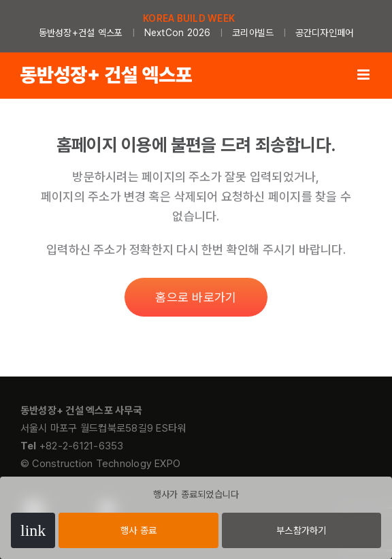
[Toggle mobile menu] (364, 75)
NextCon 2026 (178, 33)
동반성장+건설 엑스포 (81, 33)
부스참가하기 (301, 530)
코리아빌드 (253, 33)
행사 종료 (138, 530)
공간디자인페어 (325, 33)
